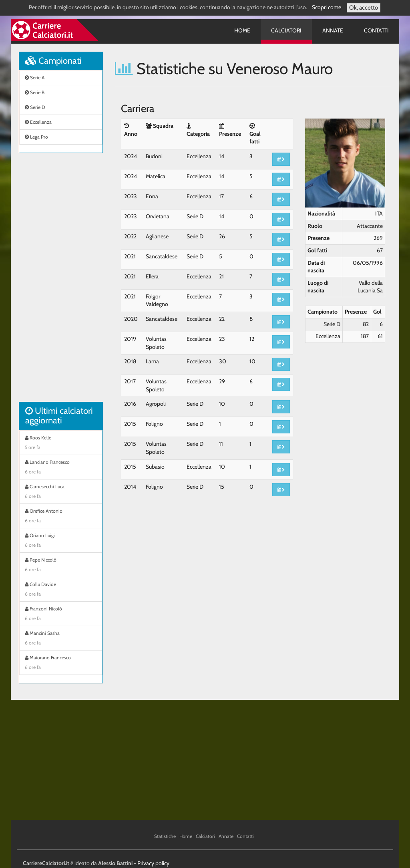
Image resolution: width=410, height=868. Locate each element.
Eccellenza (38, 122)
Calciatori (286, 30)
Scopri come (327, 7)
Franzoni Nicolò (61, 614)
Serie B (35, 92)
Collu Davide (61, 590)
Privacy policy (153, 863)
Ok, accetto (364, 8)
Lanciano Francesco (61, 468)
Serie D (35, 107)
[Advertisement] (61, 282)
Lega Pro (36, 137)
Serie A (35, 78)
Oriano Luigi (61, 541)
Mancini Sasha (61, 639)
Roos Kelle (61, 443)
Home (242, 30)
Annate (333, 30)
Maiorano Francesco (61, 663)
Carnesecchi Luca (61, 492)
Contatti (376, 30)
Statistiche (165, 836)
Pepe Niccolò (61, 566)
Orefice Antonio (61, 517)
